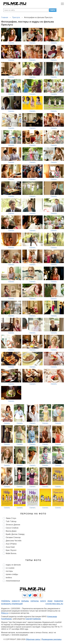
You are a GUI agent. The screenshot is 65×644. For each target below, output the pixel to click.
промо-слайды (12, 574)
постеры (9, 571)
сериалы (35, 601)
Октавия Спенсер (13, 537)
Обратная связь (33, 639)
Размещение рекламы (52, 639)
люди (50, 601)
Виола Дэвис (11, 531)
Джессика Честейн (14, 541)
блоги (43, 601)
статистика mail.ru (54, 604)
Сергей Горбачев (33, 619)
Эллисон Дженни (13, 525)
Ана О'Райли (11, 544)
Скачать (11, 43)
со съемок (10, 568)
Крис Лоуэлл (11, 550)
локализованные (13, 581)
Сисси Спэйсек (12, 528)
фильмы (25, 601)
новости (16, 601)
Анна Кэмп (10, 547)
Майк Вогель (11, 553)
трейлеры (6, 601)
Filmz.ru (5, 613)
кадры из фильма (13, 565)
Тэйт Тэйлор (11, 521)
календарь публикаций (12, 604)
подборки (59, 601)
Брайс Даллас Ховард (15, 534)
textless (9, 578)
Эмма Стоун (11, 518)
